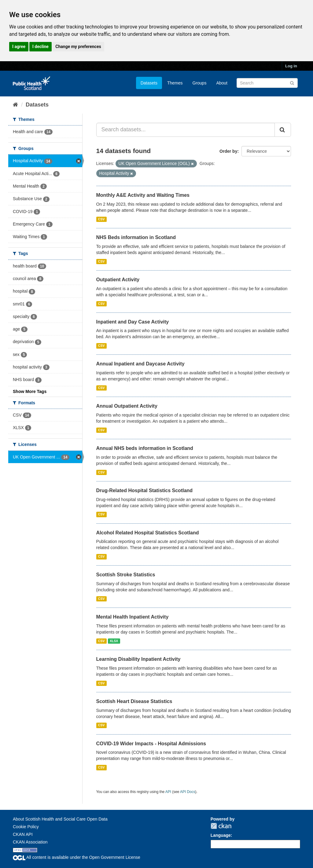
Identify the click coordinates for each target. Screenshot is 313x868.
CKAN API (23, 834)
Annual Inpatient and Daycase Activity (140, 364)
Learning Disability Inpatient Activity (138, 659)
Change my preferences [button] (78, 47)
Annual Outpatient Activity (127, 406)
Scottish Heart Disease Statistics (134, 701)
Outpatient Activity (118, 280)
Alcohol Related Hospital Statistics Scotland (148, 533)
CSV (101, 219)
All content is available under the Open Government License (77, 857)
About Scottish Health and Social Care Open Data (60, 819)
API (168, 792)
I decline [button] (41, 47)
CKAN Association (30, 842)
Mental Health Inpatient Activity (133, 617)
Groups (199, 83)
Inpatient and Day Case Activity (133, 322)
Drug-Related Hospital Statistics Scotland (145, 490)
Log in (291, 66)
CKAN (221, 826)
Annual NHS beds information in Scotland (145, 448)
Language (221, 835)
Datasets (149, 83)
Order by (228, 151)
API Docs (188, 792)
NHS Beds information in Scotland (136, 237)
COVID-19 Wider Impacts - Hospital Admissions (151, 744)
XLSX (114, 641)
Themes (175, 83)
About (222, 83)
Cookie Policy (26, 827)
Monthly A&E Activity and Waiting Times (143, 195)
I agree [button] (19, 47)
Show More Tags (30, 391)
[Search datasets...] (186, 130)
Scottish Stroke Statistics (126, 575)
